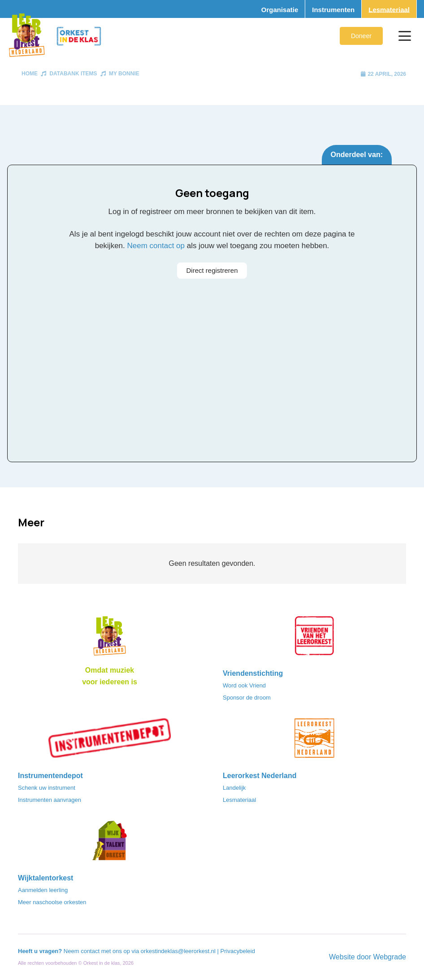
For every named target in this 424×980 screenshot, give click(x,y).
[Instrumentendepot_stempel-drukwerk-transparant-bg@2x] (110, 741)
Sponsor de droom (247, 698)
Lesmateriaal (239, 800)
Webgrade (389, 957)
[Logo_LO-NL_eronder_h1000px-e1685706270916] (110, 639)
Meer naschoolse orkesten (52, 902)
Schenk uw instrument (47, 788)
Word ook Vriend (244, 685)
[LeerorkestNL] (314, 741)
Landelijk (234, 788)
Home (30, 74)
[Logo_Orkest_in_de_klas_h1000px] (79, 36)
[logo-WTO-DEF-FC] (110, 843)
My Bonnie (124, 74)
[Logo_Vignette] (27, 36)
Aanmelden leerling (43, 890)
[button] (405, 36)
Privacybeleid (238, 951)
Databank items (73, 74)
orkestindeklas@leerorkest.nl (178, 951)
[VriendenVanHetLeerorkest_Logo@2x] (314, 639)
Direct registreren (212, 270)
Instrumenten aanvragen (50, 800)
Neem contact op (156, 246)
